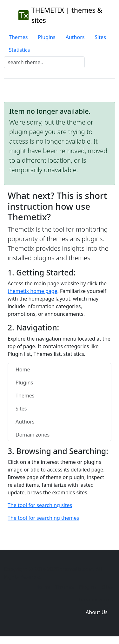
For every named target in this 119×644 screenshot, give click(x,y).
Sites (100, 37)
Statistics (19, 50)
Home (23, 369)
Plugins (46, 37)
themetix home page (33, 291)
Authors (75, 37)
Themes (18, 37)
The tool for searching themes (43, 518)
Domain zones (33, 435)
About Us (97, 612)
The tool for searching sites (40, 505)
